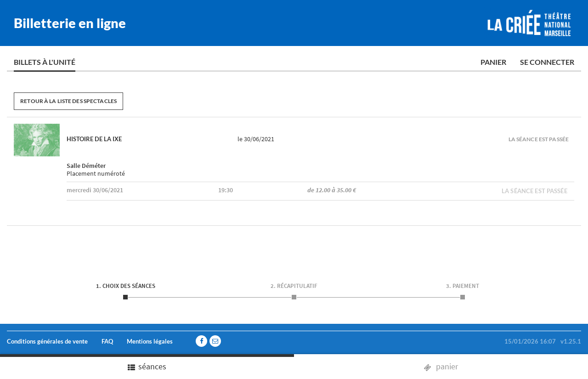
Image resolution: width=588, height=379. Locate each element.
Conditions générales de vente (47, 341)
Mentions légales (150, 341)
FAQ (107, 341)
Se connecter (547, 62)
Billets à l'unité (45, 62)
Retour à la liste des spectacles (68, 101)
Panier (493, 62)
